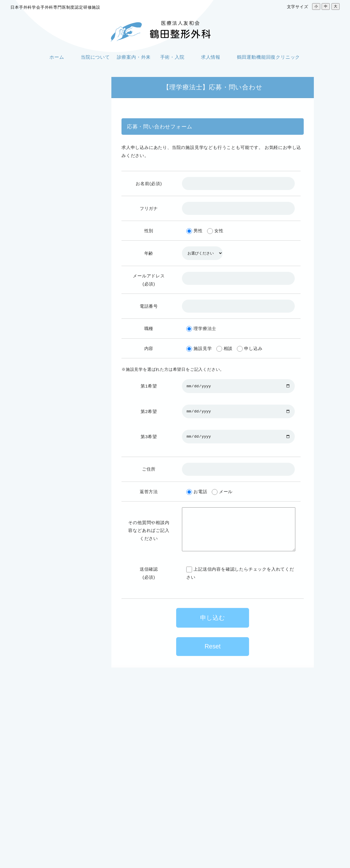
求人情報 (211, 57)
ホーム (57, 57)
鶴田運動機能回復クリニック (268, 57)
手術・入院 (172, 57)
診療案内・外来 (134, 57)
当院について (95, 57)
